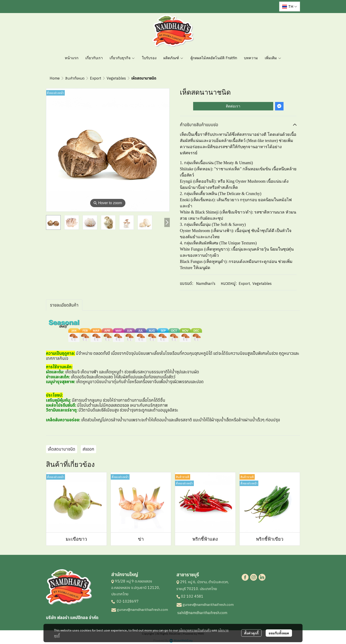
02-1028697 (127, 601)
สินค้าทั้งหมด (75, 78)
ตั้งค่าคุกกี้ (251, 633)
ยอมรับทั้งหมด (279, 633)
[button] (290, 7)
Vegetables (116, 78)
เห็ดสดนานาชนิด (62, 449)
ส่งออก (88, 449)
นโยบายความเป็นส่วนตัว (195, 630)
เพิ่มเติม (273, 58)
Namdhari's (206, 283)
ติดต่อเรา (233, 106)
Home (55, 78)
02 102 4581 (192, 596)
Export (96, 78)
